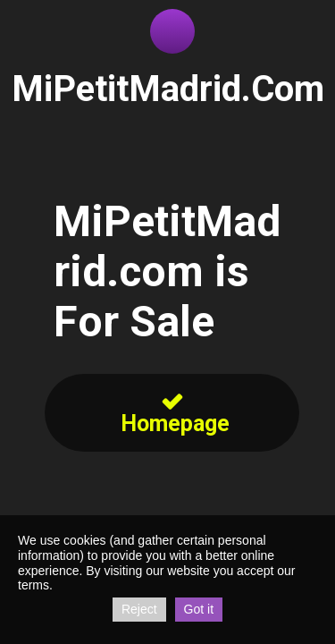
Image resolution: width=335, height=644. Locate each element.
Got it (199, 609)
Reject (139, 609)
